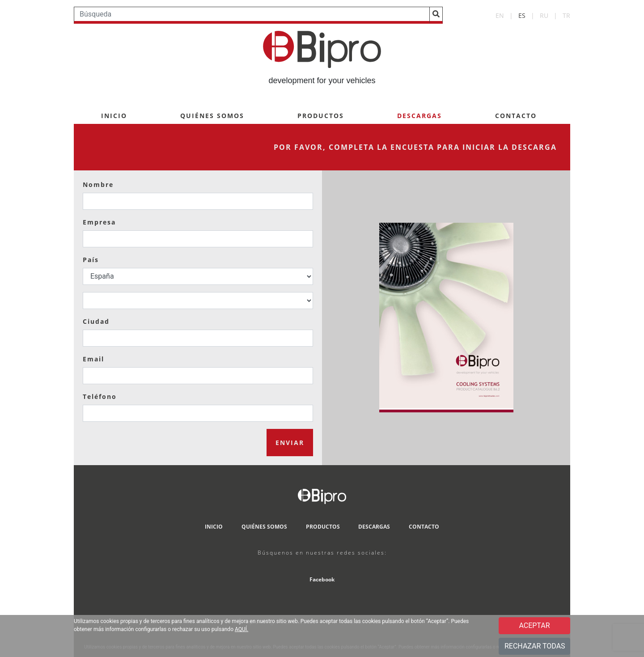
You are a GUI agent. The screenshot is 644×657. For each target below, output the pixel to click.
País (91, 260)
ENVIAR (290, 443)
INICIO (114, 116)
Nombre (98, 184)
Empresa (99, 222)
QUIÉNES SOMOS (212, 116)
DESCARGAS (374, 527)
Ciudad (96, 321)
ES (522, 15)
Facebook (322, 579)
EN (500, 15)
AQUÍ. (241, 629)
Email (93, 359)
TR (566, 15)
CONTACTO (516, 116)
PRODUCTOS (321, 116)
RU (544, 15)
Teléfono (100, 396)
